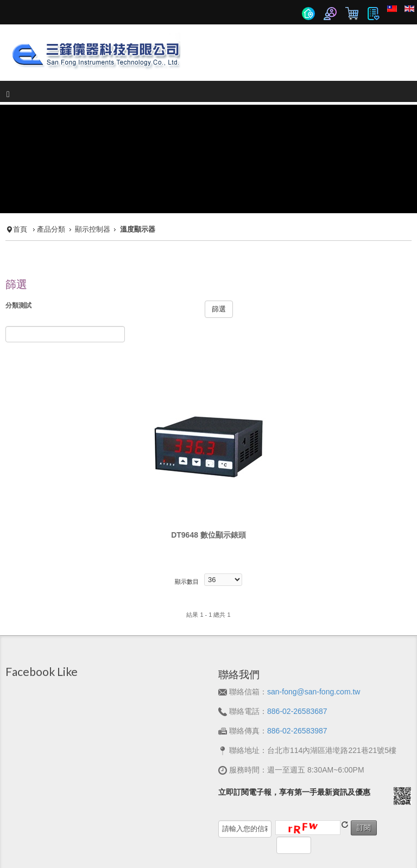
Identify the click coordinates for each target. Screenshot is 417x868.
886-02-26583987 (297, 682)
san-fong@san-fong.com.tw (314, 643)
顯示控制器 (93, 181)
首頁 (20, 181)
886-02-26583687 (297, 663)
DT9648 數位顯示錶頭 (208, 487)
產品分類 (51, 181)
